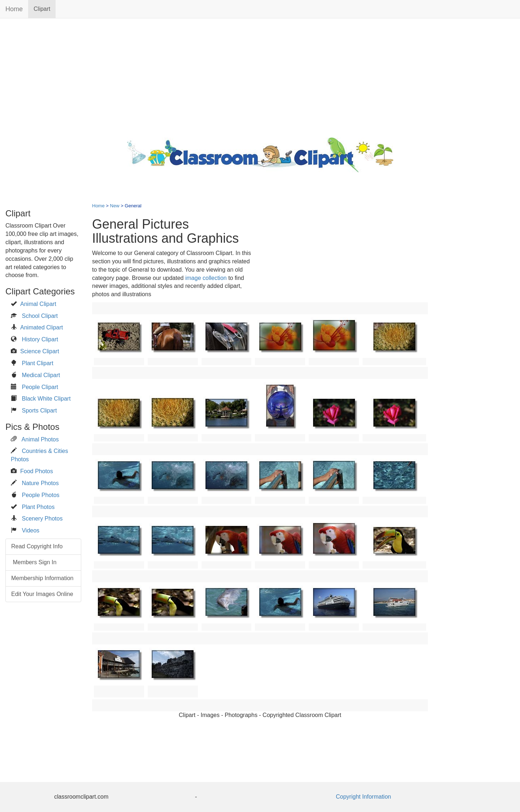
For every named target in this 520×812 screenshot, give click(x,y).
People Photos (40, 495)
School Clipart (40, 316)
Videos (31, 530)
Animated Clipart (42, 327)
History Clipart (40, 339)
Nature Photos (40, 483)
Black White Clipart (46, 399)
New (115, 206)
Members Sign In (34, 562)
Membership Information (42, 578)
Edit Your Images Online (42, 594)
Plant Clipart (37, 363)
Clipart (42, 9)
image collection (206, 278)
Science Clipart (40, 351)
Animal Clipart (38, 304)
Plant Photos (38, 507)
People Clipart (40, 387)
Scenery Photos (42, 519)
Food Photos (37, 471)
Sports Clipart (39, 411)
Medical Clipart (41, 375)
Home (14, 9)
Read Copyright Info (37, 546)
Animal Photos (40, 439)
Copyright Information (363, 797)
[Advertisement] (260, 76)
